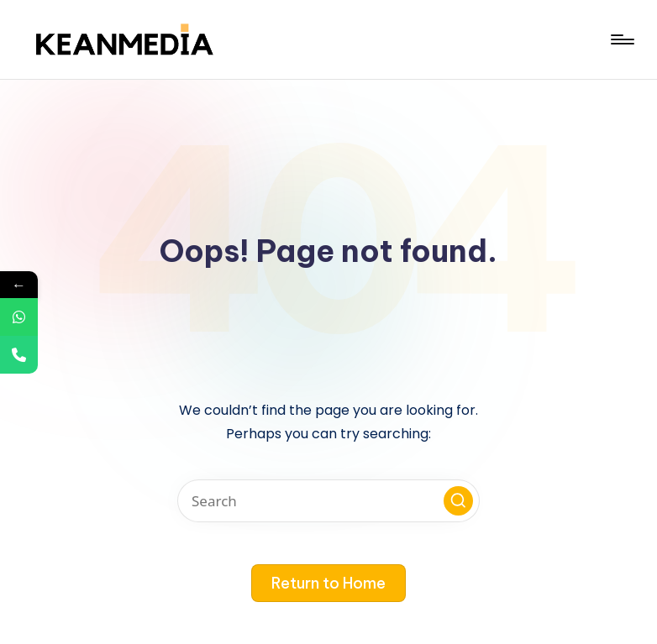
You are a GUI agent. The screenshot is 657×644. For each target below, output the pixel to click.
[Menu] (621, 39)
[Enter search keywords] (328, 501)
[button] (458, 501)
